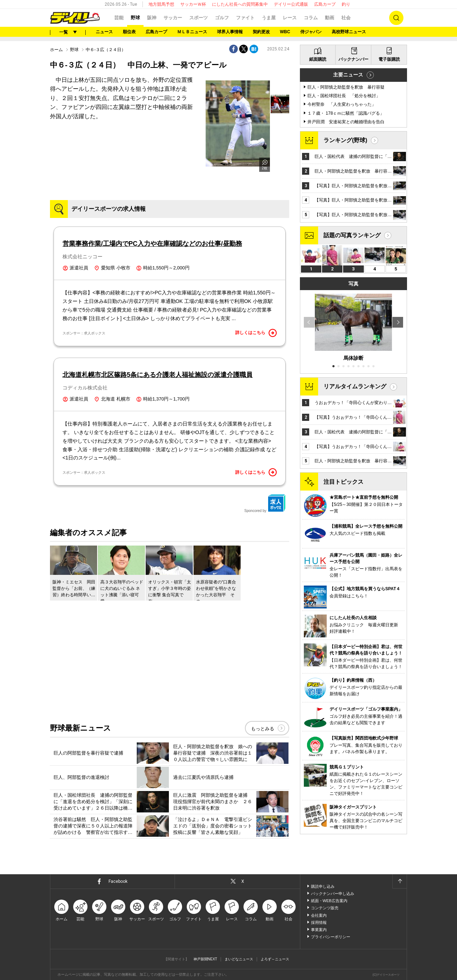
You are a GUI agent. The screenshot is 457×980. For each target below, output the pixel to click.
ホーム (56, 50)
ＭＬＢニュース (192, 32)
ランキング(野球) (345, 140)
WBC (285, 32)
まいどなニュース (239, 959)
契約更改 (261, 32)
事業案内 (319, 930)
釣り (346, 4)
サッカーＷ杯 (193, 4)
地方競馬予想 (161, 4)
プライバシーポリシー (331, 937)
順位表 (129, 32)
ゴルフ (222, 18)
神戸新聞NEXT (205, 959)
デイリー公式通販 (291, 4)
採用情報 (319, 922)
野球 (135, 18)
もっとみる (263, 729)
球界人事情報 (230, 32)
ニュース (104, 32)
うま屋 (269, 18)
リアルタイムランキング (355, 386)
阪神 (152, 18)
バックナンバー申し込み (333, 894)
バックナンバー (353, 59)
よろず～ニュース (275, 959)
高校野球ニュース (349, 32)
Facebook (118, 881)
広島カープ (325, 4)
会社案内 (319, 915)
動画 (330, 18)
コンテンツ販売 (325, 908)
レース (290, 18)
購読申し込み (323, 886)
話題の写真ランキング (352, 235)
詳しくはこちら (256, 333)
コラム (311, 18)
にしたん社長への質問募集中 (240, 4)
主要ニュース (348, 75)
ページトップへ (400, 881)
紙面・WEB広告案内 (329, 901)
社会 (346, 18)
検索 (396, 18)
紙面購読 (318, 59)
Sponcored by (265, 503)
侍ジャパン (311, 32)
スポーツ (199, 18)
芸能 (119, 18)
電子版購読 (389, 59)
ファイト (245, 18)
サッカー (173, 18)
